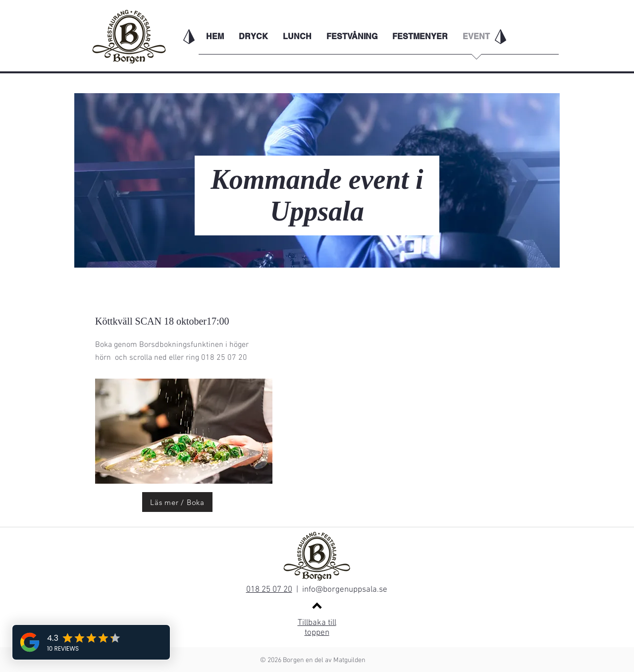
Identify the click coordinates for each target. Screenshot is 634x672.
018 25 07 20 (269, 590)
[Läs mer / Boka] (177, 502)
